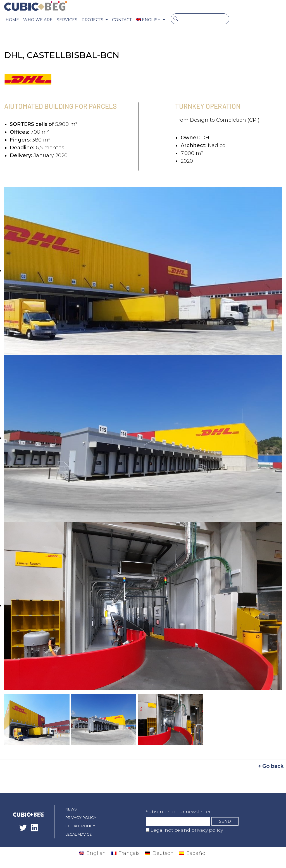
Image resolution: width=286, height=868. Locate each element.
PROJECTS (93, 20)
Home (12, 20)
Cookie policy (80, 826)
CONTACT (122, 20)
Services (67, 20)
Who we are (38, 20)
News (71, 809)
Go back (270, 766)
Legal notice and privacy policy (186, 830)
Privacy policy (81, 817)
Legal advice (78, 834)
